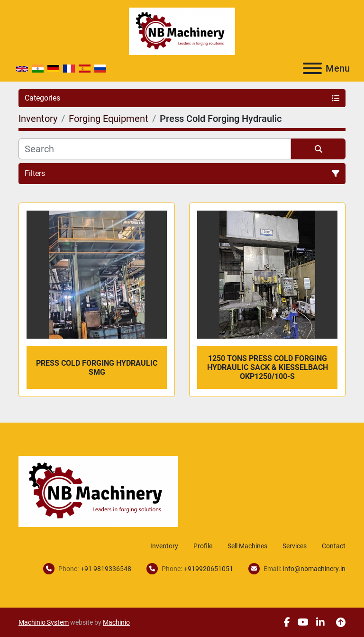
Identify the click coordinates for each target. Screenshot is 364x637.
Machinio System (44, 622)
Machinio (116, 622)
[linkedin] (320, 622)
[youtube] (303, 622)
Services (295, 546)
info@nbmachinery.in (314, 569)
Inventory (164, 546)
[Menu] (312, 68)
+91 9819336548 (106, 569)
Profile (203, 546)
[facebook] (287, 622)
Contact (334, 546)
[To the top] (341, 622)
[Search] (155, 149)
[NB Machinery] (98, 491)
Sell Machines (247, 546)
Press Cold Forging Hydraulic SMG (97, 368)
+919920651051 (209, 569)
